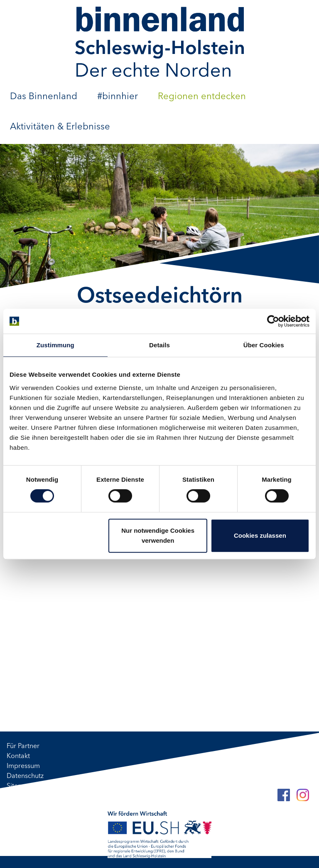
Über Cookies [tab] (264, 345)
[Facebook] (284, 795)
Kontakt (18, 756)
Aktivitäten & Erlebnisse (60, 127)
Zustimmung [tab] (55, 345)
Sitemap (19, 786)
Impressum (23, 766)
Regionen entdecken (202, 97)
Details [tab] (159, 345)
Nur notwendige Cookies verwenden (158, 535)
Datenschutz (25, 776)
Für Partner (23, 746)
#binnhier (118, 97)
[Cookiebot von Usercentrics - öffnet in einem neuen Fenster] (273, 321)
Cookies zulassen (260, 535)
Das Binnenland (44, 97)
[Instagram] (303, 795)
